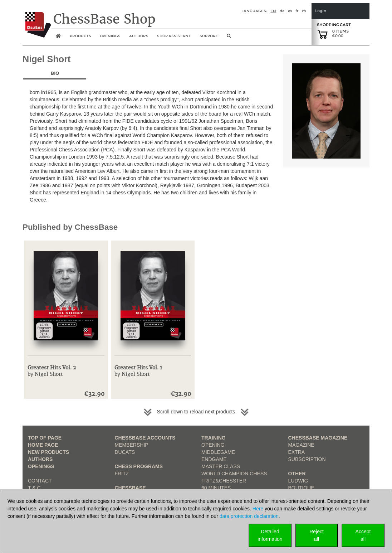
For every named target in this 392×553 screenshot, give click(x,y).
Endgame (214, 459)
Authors (139, 36)
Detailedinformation (270, 535)
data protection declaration (249, 516)
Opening (213, 445)
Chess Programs (139, 466)
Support (209, 36)
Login (321, 11)
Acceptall (363, 535)
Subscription (307, 459)
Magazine (301, 445)
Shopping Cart (334, 25)
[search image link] (229, 38)
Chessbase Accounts (145, 438)
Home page (43, 445)
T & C (34, 488)
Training (214, 438)
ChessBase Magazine (318, 438)
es (290, 11)
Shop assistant (174, 36)
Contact (40, 481)
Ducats (125, 452)
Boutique (301, 488)
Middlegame (218, 452)
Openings (41, 466)
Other (297, 474)
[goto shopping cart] (323, 34)
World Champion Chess (234, 474)
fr (297, 11)
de (282, 11)
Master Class (221, 466)
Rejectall (317, 535)
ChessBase (130, 488)
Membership (132, 445)
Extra (297, 452)
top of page (45, 438)
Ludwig (298, 481)
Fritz (122, 474)
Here (258, 509)
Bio (55, 73)
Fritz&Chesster (224, 481)
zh (304, 11)
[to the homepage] (37, 19)
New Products (48, 452)
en (273, 11)
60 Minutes (216, 488)
